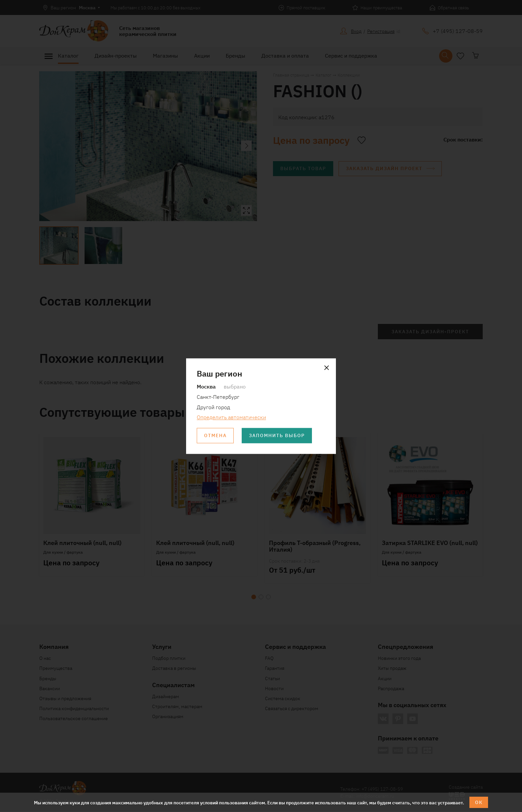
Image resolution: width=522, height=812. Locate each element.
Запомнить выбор (277, 436)
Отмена (215, 436)
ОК (479, 802)
